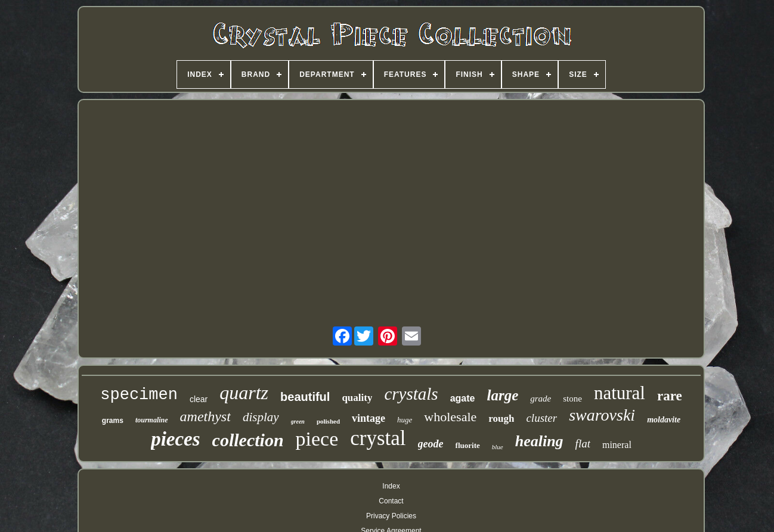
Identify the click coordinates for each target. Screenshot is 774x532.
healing (539, 441)
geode (431, 444)
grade (541, 399)
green (298, 421)
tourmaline (152, 420)
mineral (617, 445)
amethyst (205, 416)
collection (248, 440)
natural (620, 393)
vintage (369, 418)
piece (317, 439)
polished (328, 421)
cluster (541, 418)
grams (113, 421)
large (502, 395)
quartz (244, 393)
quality (357, 398)
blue (498, 447)
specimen (139, 395)
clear (199, 399)
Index (391, 486)
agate (463, 398)
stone (572, 399)
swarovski (602, 415)
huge (405, 420)
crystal (378, 438)
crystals (411, 394)
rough (501, 419)
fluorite (468, 445)
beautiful (305, 397)
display (261, 417)
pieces (175, 439)
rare (670, 396)
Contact (391, 501)
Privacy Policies (391, 516)
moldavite (664, 420)
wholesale (450, 417)
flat (583, 444)
